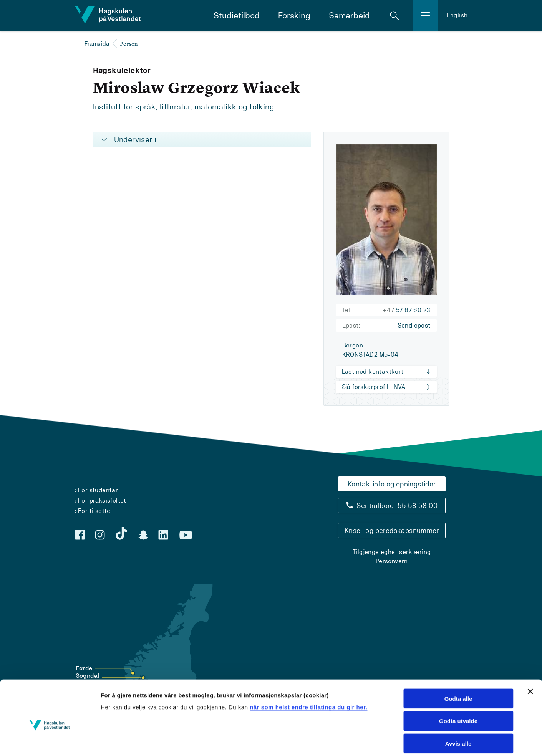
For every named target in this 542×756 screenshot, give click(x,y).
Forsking (294, 16)
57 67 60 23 (406, 310)
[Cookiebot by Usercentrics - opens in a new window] (50, 741)
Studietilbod (237, 16)
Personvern (392, 561)
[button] (394, 15)
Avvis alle (458, 707)
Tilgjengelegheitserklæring (392, 552)
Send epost (414, 325)
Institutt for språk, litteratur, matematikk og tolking (184, 107)
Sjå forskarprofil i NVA (374, 386)
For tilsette (94, 510)
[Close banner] (530, 655)
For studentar (98, 490)
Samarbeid (349, 16)
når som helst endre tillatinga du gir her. (308, 670)
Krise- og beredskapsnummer (392, 530)
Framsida (97, 44)
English (457, 15)
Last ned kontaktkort (373, 371)
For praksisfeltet (102, 500)
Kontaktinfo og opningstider (392, 484)
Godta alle (458, 662)
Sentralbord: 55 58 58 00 (397, 505)
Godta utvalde (458, 684)
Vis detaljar (480, 741)
